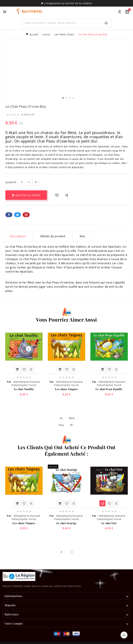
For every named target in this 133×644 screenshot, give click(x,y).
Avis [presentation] (82, 236)
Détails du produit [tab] (53, 236)
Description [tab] (18, 236)
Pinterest (26, 215)
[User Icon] (120, 12)
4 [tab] (73, 98)
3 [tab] (70, 98)
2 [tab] (66, 98)
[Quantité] (22, 182)
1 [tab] (63, 98)
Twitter (17, 215)
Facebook (9, 215)
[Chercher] (62, 23)
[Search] (106, 23)
